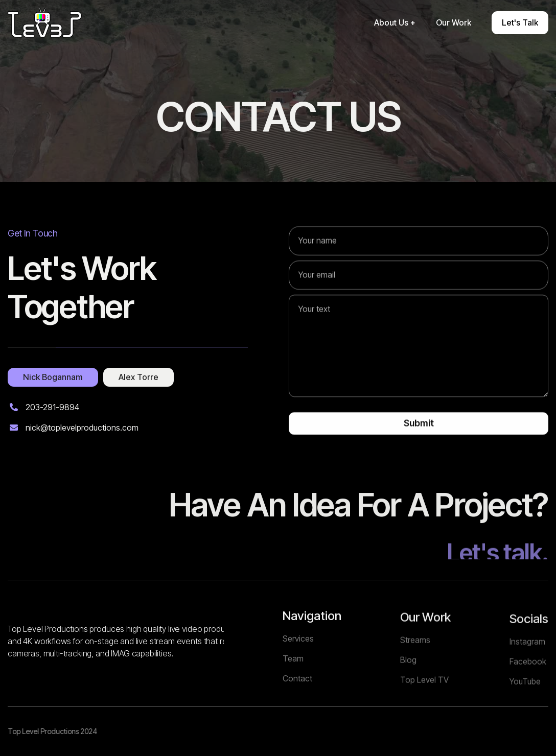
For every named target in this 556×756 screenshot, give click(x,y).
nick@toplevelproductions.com (82, 429)
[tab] (53, 379)
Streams (415, 680)
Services (298, 672)
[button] (395, 23)
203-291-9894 (52, 409)
